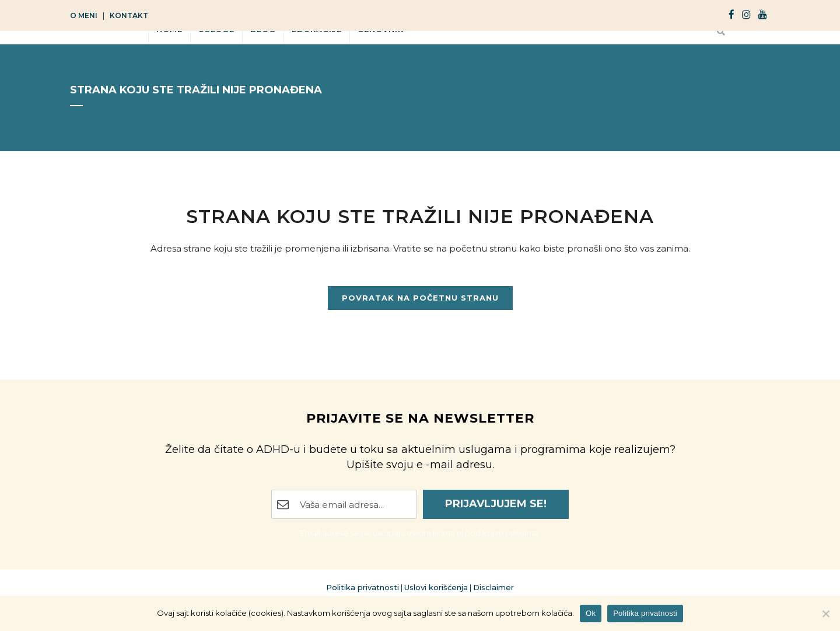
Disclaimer (494, 587)
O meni (84, 15)
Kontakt (129, 15)
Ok (591, 613)
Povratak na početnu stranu (420, 298)
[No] (825, 613)
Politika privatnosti (363, 587)
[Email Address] (344, 504)
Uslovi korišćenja (436, 587)
